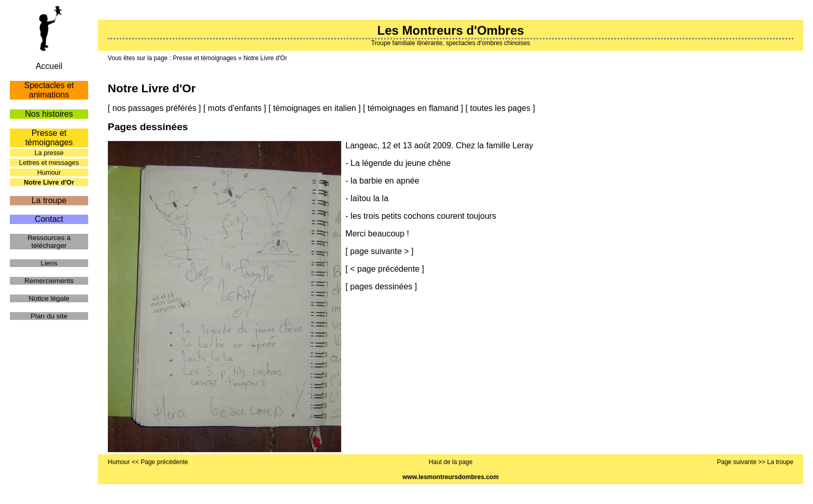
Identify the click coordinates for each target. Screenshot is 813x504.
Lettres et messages (49, 163)
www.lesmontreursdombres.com (451, 477)
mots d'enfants (235, 108)
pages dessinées (381, 286)
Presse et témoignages (205, 58)
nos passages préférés (155, 108)
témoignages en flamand (413, 108)
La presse (49, 153)
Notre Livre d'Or (265, 58)
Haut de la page (451, 462)
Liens (49, 263)
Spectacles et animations (49, 90)
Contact (49, 219)
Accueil (49, 66)
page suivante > (379, 251)
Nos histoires (49, 114)
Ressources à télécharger (49, 242)
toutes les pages (500, 108)
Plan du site (49, 316)
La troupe (49, 200)
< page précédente (385, 269)
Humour (49, 172)
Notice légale (49, 298)
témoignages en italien (315, 108)
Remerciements (49, 281)
